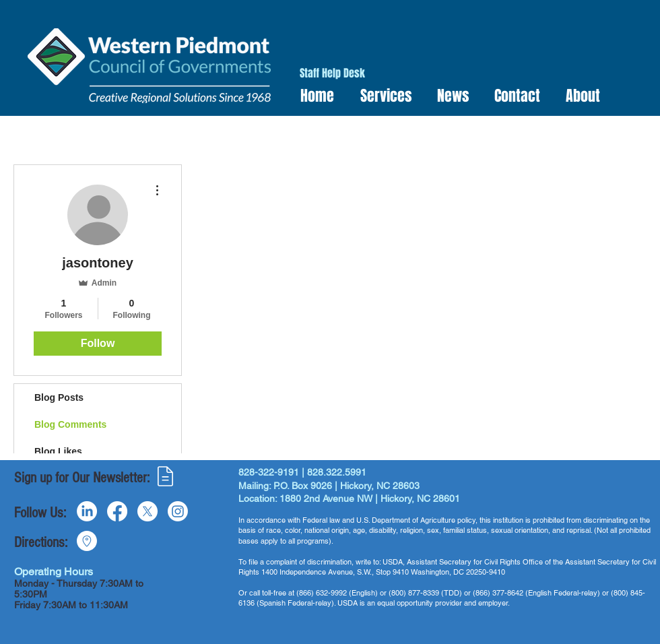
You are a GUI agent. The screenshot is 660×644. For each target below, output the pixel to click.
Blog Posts (59, 397)
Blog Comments (70, 424)
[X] (147, 511)
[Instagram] (178, 511)
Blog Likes (58, 451)
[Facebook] (117, 511)
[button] (382, 96)
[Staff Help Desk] (332, 74)
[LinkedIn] (87, 511)
